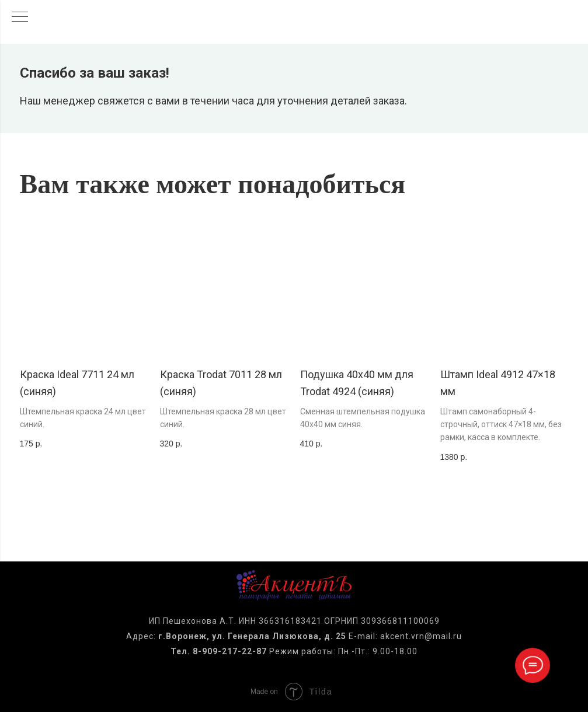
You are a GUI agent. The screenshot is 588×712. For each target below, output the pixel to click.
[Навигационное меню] (20, 18)
